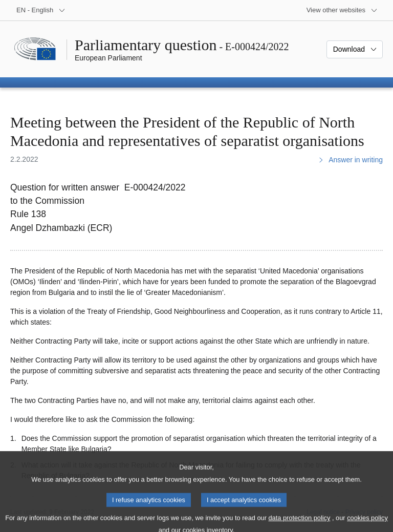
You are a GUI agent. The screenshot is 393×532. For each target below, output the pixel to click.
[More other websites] (342, 10)
